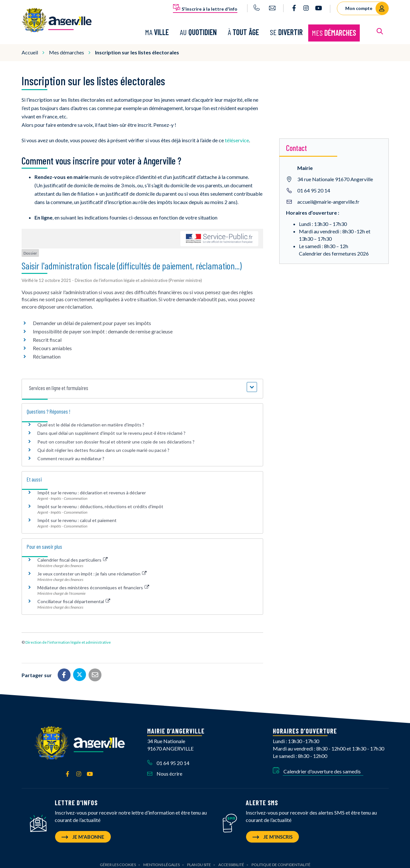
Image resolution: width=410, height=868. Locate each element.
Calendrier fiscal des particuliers (73, 555)
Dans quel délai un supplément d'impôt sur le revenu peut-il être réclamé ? (111, 429)
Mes (334, 30)
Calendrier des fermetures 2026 (334, 249)
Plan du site (199, 860)
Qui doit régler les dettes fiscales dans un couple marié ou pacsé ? (103, 445)
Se (286, 30)
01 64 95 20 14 (314, 186)
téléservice (237, 135)
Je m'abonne (83, 832)
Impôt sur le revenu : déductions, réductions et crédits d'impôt (100, 502)
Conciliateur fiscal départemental (74, 597)
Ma (157, 30)
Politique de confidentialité (281, 860)
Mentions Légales (162, 860)
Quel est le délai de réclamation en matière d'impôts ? (91, 420)
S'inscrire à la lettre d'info (205, 8)
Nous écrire (165, 769)
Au (198, 30)
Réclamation (47, 352)
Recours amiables (52, 344)
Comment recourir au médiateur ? (71, 454)
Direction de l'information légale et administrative (68, 638)
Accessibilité (231, 860)
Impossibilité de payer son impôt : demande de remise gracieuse (103, 327)
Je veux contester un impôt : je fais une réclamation (92, 569)
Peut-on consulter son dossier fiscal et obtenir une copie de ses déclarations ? (116, 437)
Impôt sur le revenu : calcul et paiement (77, 516)
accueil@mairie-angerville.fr (328, 197)
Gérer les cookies (118, 860)
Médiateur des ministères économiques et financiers (93, 583)
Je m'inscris (272, 832)
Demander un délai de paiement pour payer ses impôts (92, 318)
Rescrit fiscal (47, 335)
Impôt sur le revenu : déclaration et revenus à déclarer (92, 488)
